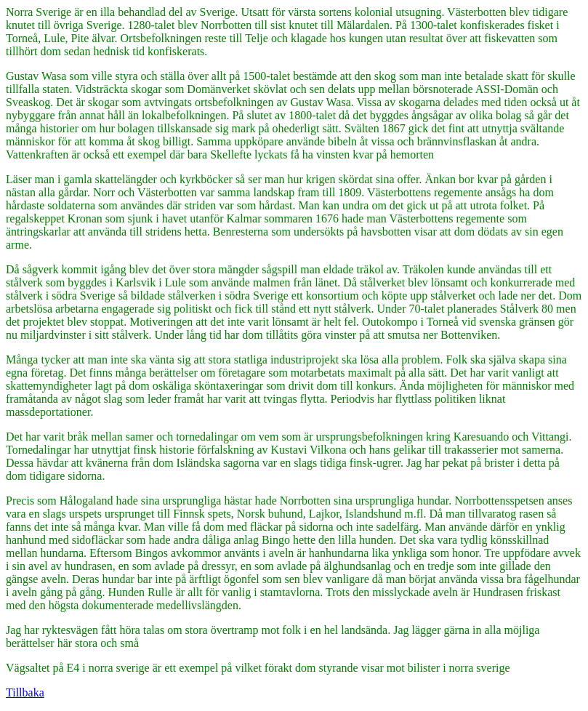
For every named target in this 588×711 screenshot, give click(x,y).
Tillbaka (25, 692)
